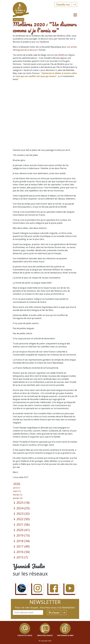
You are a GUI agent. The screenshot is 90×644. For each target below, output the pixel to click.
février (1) (18, 495)
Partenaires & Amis (65, 635)
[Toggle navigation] (75, 15)
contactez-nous (25, 635)
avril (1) (16, 488)
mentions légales (45, 635)
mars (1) (17, 491)
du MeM (59, 55)
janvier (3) (18, 498)
